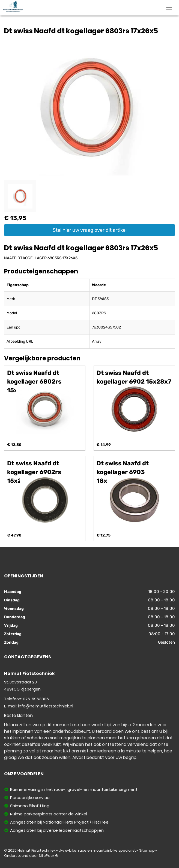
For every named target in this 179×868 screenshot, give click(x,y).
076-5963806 (36, 699)
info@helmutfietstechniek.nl (46, 706)
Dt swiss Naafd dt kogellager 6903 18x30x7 (123, 472)
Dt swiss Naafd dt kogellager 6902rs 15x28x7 (34, 472)
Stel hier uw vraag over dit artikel (90, 230)
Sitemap (147, 850)
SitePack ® (48, 856)
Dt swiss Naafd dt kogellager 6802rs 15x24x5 (34, 382)
